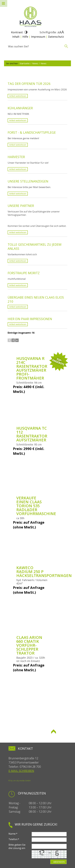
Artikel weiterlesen (18, 96)
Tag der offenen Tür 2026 (29, 84)
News (35, 63)
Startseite (25, 63)
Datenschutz (56, 37)
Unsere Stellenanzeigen (28, 181)
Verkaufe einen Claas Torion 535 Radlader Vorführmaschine (36, 506)
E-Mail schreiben (21, 771)
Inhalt (16, 37)
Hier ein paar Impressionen (30, 319)
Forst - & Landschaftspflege (32, 132)
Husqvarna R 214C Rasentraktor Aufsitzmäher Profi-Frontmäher (32, 368)
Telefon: (14, 839)
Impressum (38, 37)
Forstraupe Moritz (24, 273)
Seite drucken (25, 736)
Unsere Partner (21, 206)
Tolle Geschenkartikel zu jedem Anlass (35, 246)
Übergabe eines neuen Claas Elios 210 (36, 299)
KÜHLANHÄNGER (20, 108)
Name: (13, 834)
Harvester (16, 157)
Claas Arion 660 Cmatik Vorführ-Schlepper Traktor (29, 645)
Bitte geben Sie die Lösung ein (17, 846)
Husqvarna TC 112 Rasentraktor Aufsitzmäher (32, 434)
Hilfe (25, 37)
